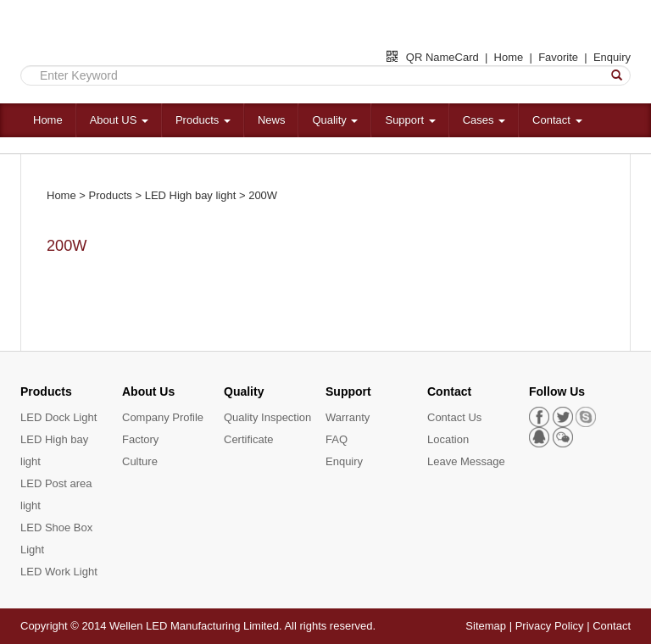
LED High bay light (191, 195)
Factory (140, 439)
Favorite (558, 57)
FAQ (337, 439)
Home (509, 57)
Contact (557, 120)
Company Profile (163, 417)
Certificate (249, 439)
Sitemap (486, 626)
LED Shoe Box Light (56, 539)
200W (263, 195)
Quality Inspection (267, 417)
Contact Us (454, 417)
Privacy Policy (550, 626)
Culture (140, 461)
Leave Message (466, 461)
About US (119, 120)
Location (448, 439)
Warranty (348, 417)
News (272, 120)
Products (203, 120)
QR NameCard (433, 57)
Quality (335, 120)
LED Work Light (59, 572)
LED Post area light (56, 494)
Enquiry (612, 57)
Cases (484, 120)
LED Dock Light (58, 417)
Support (410, 120)
